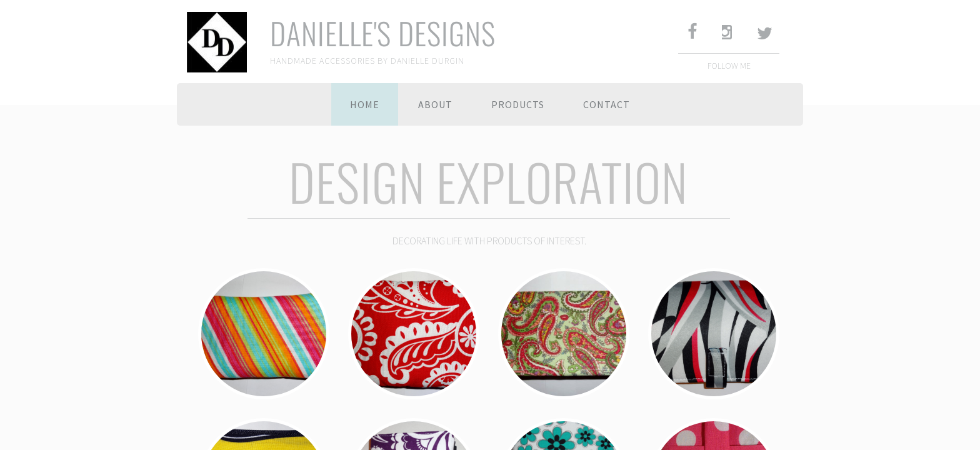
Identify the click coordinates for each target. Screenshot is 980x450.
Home (365, 104)
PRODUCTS (518, 104)
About (435, 104)
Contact (607, 104)
